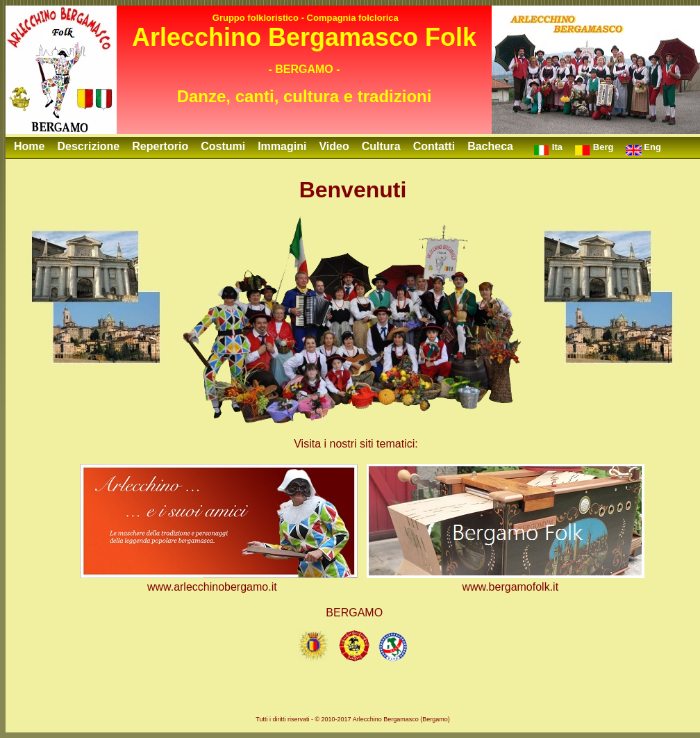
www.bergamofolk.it (510, 587)
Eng (643, 149)
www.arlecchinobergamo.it (212, 587)
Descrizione (88, 146)
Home (29, 146)
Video (334, 146)
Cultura (381, 146)
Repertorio (160, 146)
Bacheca (490, 146)
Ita (548, 149)
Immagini (282, 146)
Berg (594, 149)
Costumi (223, 146)
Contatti (434, 146)
